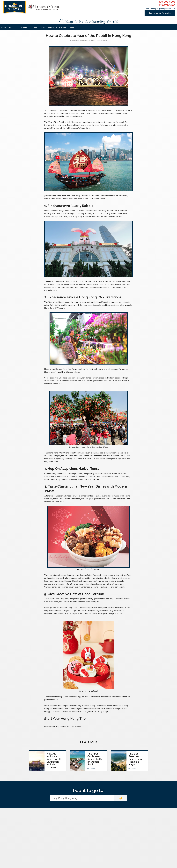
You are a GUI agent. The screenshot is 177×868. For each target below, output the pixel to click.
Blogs (42, 27)
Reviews (50, 27)
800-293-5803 (167, 2)
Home (3, 27)
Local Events (102, 40)
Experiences (61, 27)
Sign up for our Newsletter (160, 13)
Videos (71, 27)
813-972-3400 (167, 5)
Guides (34, 27)
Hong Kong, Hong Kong (80, 40)
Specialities (22, 27)
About (11, 27)
